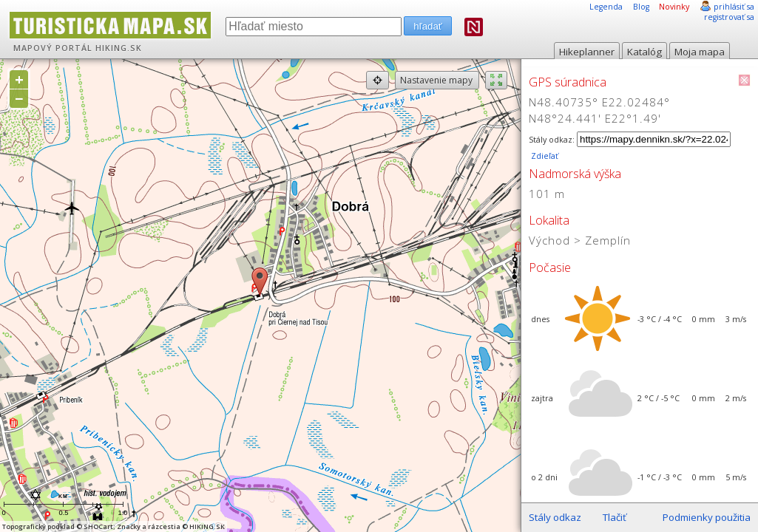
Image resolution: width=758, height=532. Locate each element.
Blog (641, 7)
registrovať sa (729, 17)
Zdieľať (544, 156)
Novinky (674, 7)
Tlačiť (615, 517)
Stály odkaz (555, 517)
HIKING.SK (119, 48)
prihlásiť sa (734, 7)
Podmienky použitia (707, 517)
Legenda (606, 7)
